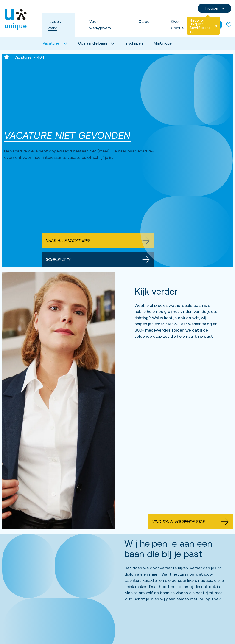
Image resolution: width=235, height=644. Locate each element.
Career (145, 21)
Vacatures (23, 57)
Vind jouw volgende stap (190, 522)
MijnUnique (163, 43)
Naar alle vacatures (98, 241)
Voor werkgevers (100, 25)
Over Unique (177, 25)
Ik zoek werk (54, 25)
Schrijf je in (98, 259)
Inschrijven (134, 43)
